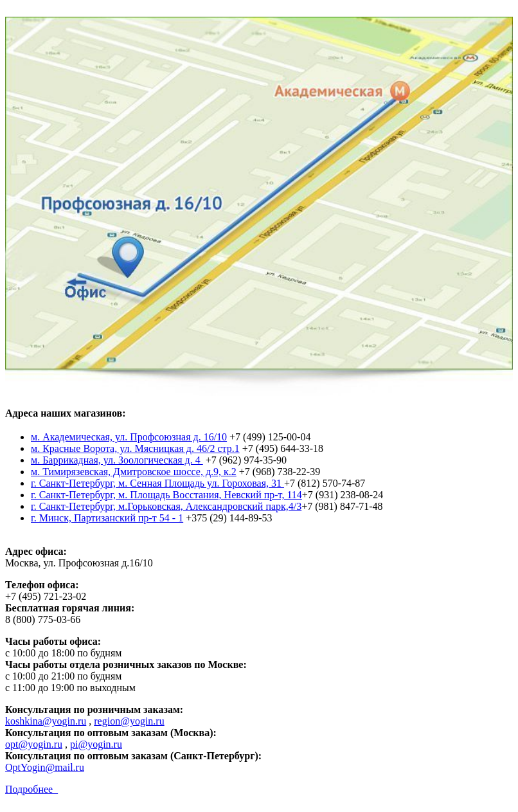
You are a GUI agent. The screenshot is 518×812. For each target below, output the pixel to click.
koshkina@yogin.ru (46, 721)
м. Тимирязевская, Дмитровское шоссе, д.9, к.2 (134, 472)
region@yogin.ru (129, 721)
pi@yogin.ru (96, 744)
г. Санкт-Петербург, (75, 483)
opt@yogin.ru (34, 744)
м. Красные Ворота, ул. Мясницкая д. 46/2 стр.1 (135, 448)
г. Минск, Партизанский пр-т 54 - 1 (107, 518)
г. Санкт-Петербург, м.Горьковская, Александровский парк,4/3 (166, 506)
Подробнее (31, 789)
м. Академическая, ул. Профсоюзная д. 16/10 (129, 437)
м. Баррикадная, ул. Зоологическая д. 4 (117, 460)
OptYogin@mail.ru (45, 767)
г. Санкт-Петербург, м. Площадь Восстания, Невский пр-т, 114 (166, 495)
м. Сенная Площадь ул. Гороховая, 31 (201, 483)
